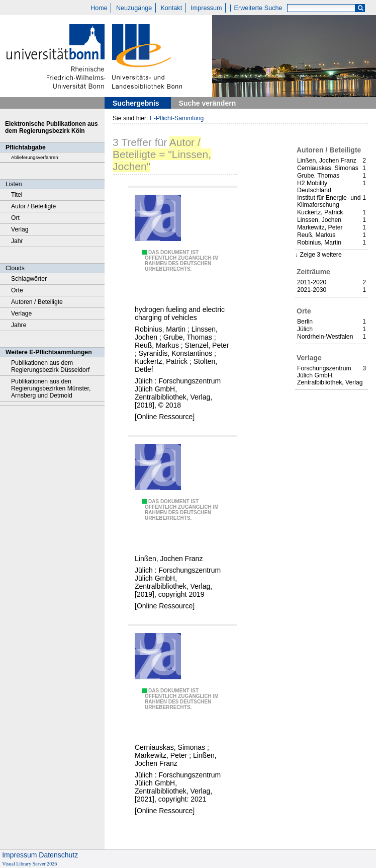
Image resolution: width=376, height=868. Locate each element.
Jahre (19, 325)
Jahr (17, 241)
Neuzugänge (134, 8)
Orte (17, 290)
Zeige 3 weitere (320, 255)
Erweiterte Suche (258, 8)
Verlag (20, 229)
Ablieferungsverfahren (35, 157)
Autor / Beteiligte (33, 206)
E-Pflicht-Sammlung (177, 118)
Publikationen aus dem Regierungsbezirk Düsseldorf (50, 366)
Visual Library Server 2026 (29, 864)
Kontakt (171, 8)
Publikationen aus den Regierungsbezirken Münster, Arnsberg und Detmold (51, 388)
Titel (17, 195)
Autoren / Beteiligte (37, 302)
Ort (15, 218)
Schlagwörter (29, 279)
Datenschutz (58, 855)
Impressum (206, 8)
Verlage (21, 313)
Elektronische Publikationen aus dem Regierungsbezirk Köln (52, 127)
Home (99, 8)
